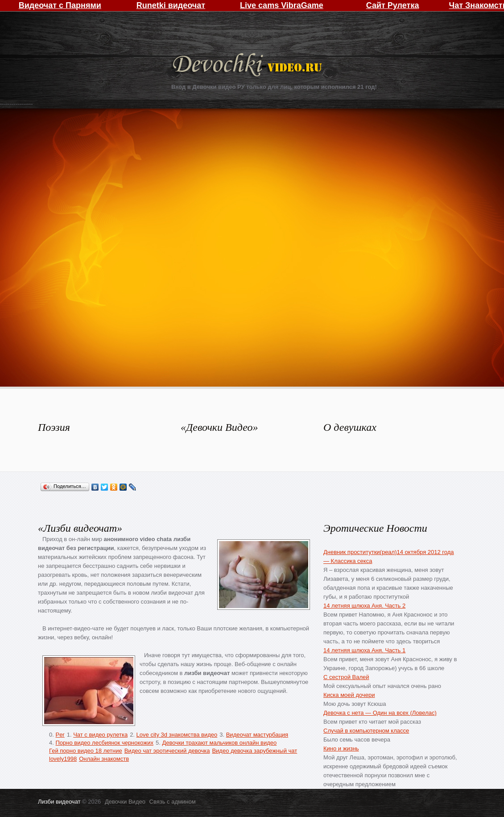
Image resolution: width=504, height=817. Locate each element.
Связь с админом (173, 802)
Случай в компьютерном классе (366, 731)
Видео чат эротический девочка (167, 751)
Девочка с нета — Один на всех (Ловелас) (380, 713)
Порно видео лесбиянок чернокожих (104, 743)
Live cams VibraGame (282, 5)
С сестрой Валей (346, 677)
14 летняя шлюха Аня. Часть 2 (364, 606)
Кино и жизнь (341, 748)
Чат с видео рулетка (100, 735)
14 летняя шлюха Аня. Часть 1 (364, 650)
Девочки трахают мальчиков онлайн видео (219, 743)
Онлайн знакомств (104, 759)
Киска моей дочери (349, 695)
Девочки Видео (248, 66)
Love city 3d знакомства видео (177, 735)
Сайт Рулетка (393, 5)
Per (60, 735)
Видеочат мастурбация (257, 735)
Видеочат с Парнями (60, 5)
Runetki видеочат (171, 5)
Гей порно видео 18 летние (86, 751)
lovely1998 (63, 759)
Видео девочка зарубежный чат (254, 751)
